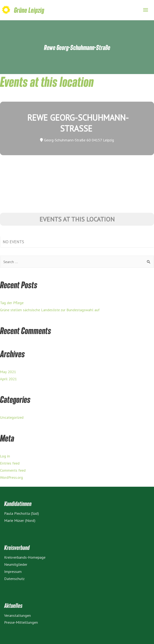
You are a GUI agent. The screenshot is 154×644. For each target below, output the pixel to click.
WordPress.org (11, 477)
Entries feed (10, 463)
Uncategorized (12, 417)
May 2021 (8, 372)
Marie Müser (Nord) (20, 520)
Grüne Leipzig (29, 10)
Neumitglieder (16, 564)
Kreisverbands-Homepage (25, 557)
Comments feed (13, 470)
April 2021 (8, 379)
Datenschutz (14, 579)
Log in (5, 456)
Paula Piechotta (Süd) (22, 513)
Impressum (13, 571)
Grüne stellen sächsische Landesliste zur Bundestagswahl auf (50, 310)
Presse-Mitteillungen (21, 622)
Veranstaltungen (18, 615)
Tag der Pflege (12, 303)
